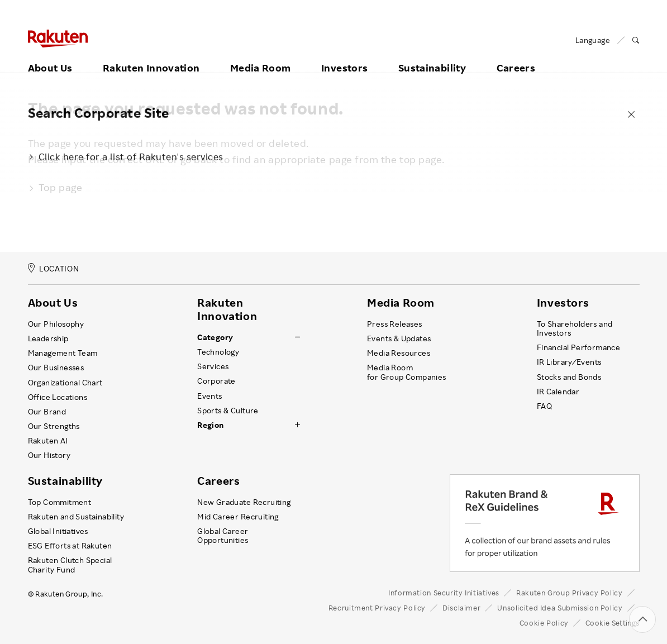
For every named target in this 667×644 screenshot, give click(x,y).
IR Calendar (558, 392)
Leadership (48, 338)
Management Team (63, 353)
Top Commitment (60, 502)
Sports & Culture (228, 411)
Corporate (216, 381)
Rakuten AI (48, 441)
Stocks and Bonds (569, 377)
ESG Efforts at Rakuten (70, 546)
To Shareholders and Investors (575, 328)
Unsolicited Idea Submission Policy (560, 608)
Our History (49, 455)
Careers (516, 54)
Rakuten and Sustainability (76, 517)
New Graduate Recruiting (244, 502)
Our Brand (47, 412)
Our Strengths (54, 426)
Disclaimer (461, 608)
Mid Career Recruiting (238, 517)
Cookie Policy (544, 623)
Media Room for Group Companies (407, 372)
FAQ (544, 406)
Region (210, 425)
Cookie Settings (613, 623)
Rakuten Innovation (151, 54)
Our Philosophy (56, 324)
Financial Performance (579, 347)
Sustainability (432, 54)
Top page (55, 187)
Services (213, 366)
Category (215, 337)
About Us (50, 54)
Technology (218, 352)
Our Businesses (56, 368)
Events (209, 396)
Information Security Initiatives (444, 593)
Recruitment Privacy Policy (377, 608)
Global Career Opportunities (223, 536)
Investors (344, 54)
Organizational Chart (65, 383)
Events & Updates (399, 338)
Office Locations (58, 397)
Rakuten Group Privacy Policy (570, 593)
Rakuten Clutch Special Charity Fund (70, 565)
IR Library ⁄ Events (569, 362)
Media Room (261, 54)
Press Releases (395, 324)
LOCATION (54, 268)
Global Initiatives (58, 531)
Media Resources (399, 353)
